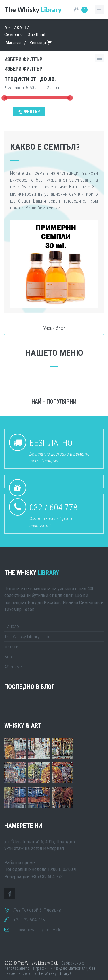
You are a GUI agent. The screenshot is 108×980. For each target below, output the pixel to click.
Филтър (29, 112)
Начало (12, 626)
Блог (9, 657)
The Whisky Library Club (27, 637)
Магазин (13, 43)
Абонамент (15, 667)
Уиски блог (54, 328)
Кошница (38, 43)
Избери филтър (23, 69)
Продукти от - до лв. (30, 79)
